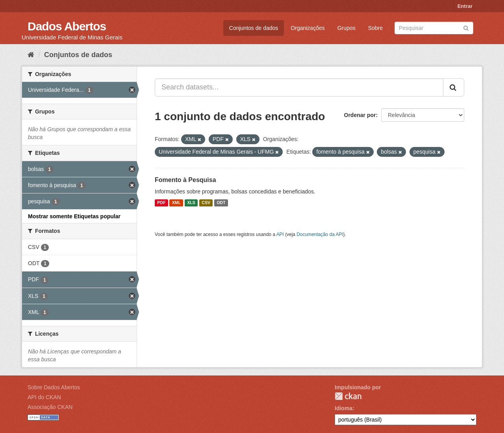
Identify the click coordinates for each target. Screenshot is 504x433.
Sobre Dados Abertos (54, 387)
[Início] (31, 55)
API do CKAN (44, 397)
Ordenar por (360, 115)
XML (176, 203)
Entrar (465, 6)
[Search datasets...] (299, 87)
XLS (191, 203)
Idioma (344, 408)
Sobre (375, 28)
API (280, 234)
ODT (221, 203)
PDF (161, 203)
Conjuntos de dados (254, 28)
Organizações (308, 28)
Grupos (346, 28)
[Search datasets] (434, 28)
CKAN (348, 396)
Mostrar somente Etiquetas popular (74, 216)
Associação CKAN (50, 407)
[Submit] (466, 27)
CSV (206, 203)
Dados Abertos (67, 26)
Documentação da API (320, 234)
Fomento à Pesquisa (185, 180)
